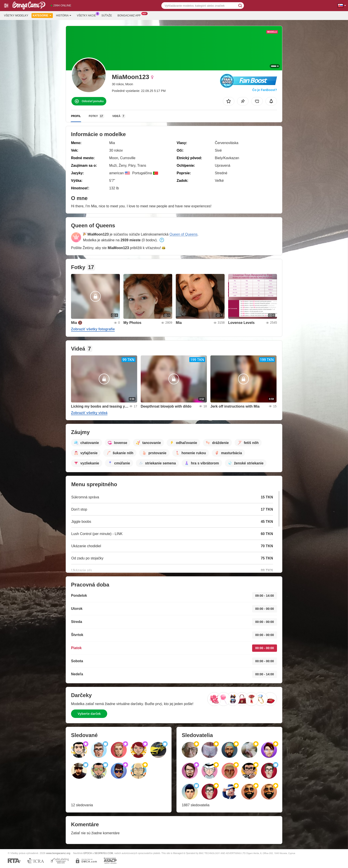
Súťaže (107, 16)
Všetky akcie (87, 15)
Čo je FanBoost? (265, 90)
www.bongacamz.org (58, 853)
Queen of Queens (183, 234)
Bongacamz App (130, 15)
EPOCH (88, 853)
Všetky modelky (16, 16)
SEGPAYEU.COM (104, 853)
